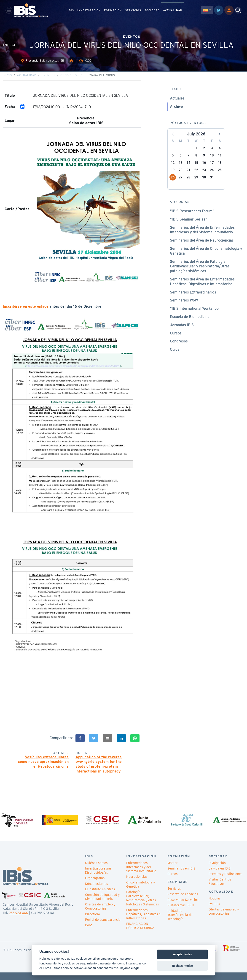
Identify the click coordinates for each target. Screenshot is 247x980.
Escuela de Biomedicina (190, 323)
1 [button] (196, 154)
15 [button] (196, 169)
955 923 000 (18, 921)
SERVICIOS (133, 11)
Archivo (176, 112)
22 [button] (196, 176)
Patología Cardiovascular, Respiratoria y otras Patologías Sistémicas (143, 906)
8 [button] (196, 161)
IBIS (71, 11)
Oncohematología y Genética (141, 892)
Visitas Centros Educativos (220, 889)
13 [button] (180, 169)
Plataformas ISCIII (181, 913)
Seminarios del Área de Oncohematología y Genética (206, 257)
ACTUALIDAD (173, 11)
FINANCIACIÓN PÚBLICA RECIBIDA (140, 934)
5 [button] (173, 161)
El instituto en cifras (100, 897)
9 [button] (204, 161)
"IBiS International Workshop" (195, 314)
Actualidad (27, 81)
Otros (175, 355)
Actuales (177, 104)
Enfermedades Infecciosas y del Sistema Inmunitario (141, 875)
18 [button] (220, 169)
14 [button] (188, 169)
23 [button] (204, 176)
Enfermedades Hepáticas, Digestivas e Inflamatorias (144, 922)
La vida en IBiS (220, 876)
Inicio (7, 81)
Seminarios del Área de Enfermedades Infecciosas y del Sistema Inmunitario (202, 236)
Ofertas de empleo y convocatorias (224, 919)
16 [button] (204, 169)
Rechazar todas (182, 966)
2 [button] (204, 154)
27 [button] (180, 183)
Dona (89, 933)
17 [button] (212, 169)
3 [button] (212, 154)
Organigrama (95, 886)
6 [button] (180, 161)
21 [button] (188, 176)
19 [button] (173, 176)
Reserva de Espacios (183, 902)
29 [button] (196, 183)
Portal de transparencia (103, 927)
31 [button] (212, 183)
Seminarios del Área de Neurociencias (202, 246)
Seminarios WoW (184, 306)
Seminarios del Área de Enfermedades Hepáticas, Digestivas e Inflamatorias (202, 288)
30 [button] (204, 183)
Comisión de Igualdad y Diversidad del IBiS (102, 905)
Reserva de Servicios (183, 907)
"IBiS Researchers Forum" (192, 217)
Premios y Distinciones (226, 882)
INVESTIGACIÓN (89, 11)
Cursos (176, 339)
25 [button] (220, 176)
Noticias (215, 906)
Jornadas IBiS (182, 331)
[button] (219, 140)
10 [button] (212, 161)
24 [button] (212, 176)
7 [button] (188, 161)
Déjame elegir (129, 968)
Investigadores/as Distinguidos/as (98, 878)
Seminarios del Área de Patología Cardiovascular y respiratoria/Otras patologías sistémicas (200, 272)
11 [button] (220, 161)
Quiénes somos (96, 871)
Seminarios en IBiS (181, 876)
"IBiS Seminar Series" (189, 225)
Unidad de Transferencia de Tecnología (180, 923)
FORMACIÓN (113, 11)
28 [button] (188, 183)
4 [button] (220, 154)
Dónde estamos (97, 891)
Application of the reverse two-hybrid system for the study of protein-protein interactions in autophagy (99, 770)
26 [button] (173, 183)
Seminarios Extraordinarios (193, 298)
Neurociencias (137, 884)
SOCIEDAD (152, 11)
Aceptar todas (182, 954)
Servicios (174, 896)
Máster (173, 871)
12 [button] (173, 169)
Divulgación (217, 871)
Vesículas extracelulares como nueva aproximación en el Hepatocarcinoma (43, 768)
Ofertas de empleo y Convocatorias (100, 914)
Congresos (70, 81)
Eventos (48, 81)
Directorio (93, 922)
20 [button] (180, 176)
